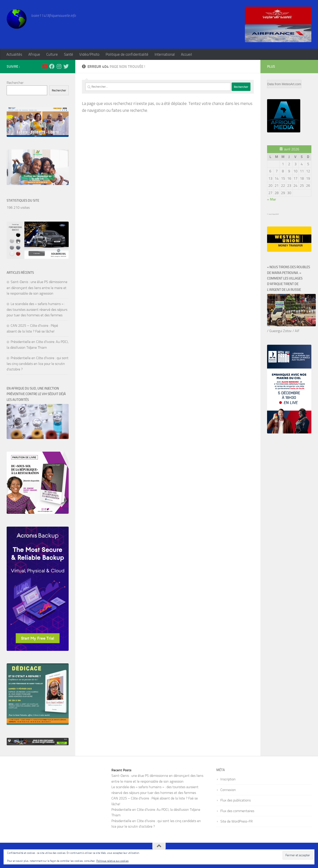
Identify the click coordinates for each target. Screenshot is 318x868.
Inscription (228, 779)
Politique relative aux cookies (112, 861)
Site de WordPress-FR (237, 821)
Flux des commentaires (237, 811)
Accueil (186, 54)
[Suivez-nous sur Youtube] (45, 66)
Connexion (228, 790)
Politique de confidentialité (127, 54)
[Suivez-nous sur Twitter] (66, 66)
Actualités (14, 54)
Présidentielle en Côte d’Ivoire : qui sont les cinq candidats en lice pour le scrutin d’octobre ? (38, 364)
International (165, 54)
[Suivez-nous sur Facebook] (52, 66)
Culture (52, 54)
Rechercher (15, 83)
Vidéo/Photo (89, 54)
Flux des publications (236, 800)
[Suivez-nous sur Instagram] (59, 66)
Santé (69, 54)
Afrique (34, 54)
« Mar (272, 199)
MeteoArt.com (291, 84)
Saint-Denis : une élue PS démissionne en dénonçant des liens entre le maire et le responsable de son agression (37, 288)
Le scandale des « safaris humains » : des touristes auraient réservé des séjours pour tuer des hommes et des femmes (37, 310)
